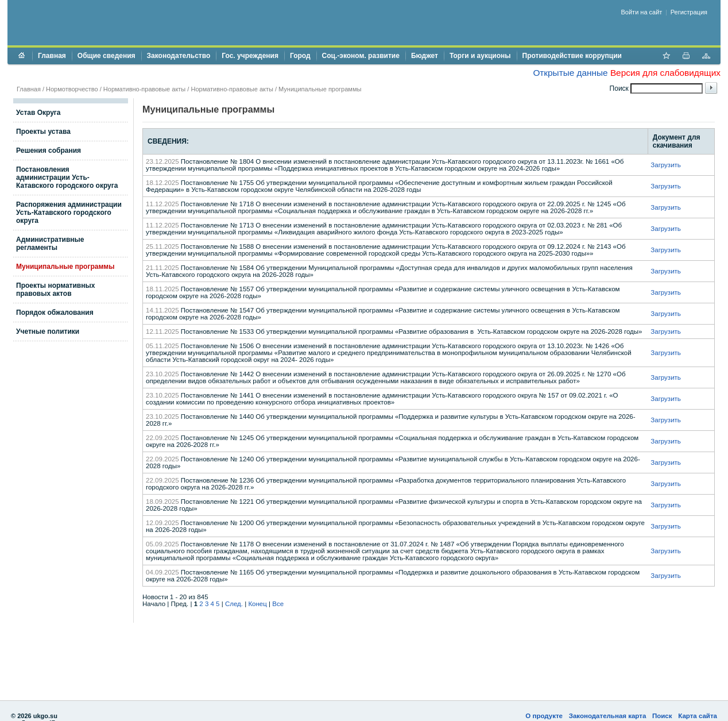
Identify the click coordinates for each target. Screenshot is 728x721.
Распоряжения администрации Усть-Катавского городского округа (69, 213)
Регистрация (689, 12)
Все (278, 604)
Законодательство (179, 56)
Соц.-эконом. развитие (361, 56)
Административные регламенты (50, 244)
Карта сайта (698, 716)
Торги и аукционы (480, 56)
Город (300, 56)
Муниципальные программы (320, 89)
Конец (257, 604)
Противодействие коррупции (572, 56)
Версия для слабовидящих (665, 73)
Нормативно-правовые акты (144, 89)
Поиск (662, 716)
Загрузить (666, 165)
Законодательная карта (608, 716)
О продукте (544, 716)
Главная (52, 56)
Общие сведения (107, 56)
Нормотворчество (72, 89)
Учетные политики (48, 331)
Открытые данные (570, 73)
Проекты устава (43, 132)
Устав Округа (38, 113)
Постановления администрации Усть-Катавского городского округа (67, 178)
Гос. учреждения (250, 56)
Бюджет (425, 56)
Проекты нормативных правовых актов (55, 290)
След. (234, 604)
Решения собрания (49, 151)
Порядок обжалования (55, 313)
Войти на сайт (642, 12)
